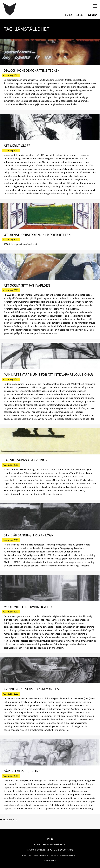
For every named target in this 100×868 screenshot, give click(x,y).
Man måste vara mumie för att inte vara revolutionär (48, 374)
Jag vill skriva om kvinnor (26, 460)
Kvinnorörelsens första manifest (32, 689)
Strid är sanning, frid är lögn (29, 535)
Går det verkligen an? (22, 771)
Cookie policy (50, 861)
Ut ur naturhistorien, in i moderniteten (37, 235)
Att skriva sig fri (18, 146)
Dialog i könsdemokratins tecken (32, 70)
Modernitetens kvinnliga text (29, 607)
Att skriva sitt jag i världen (27, 285)
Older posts (10, 820)
